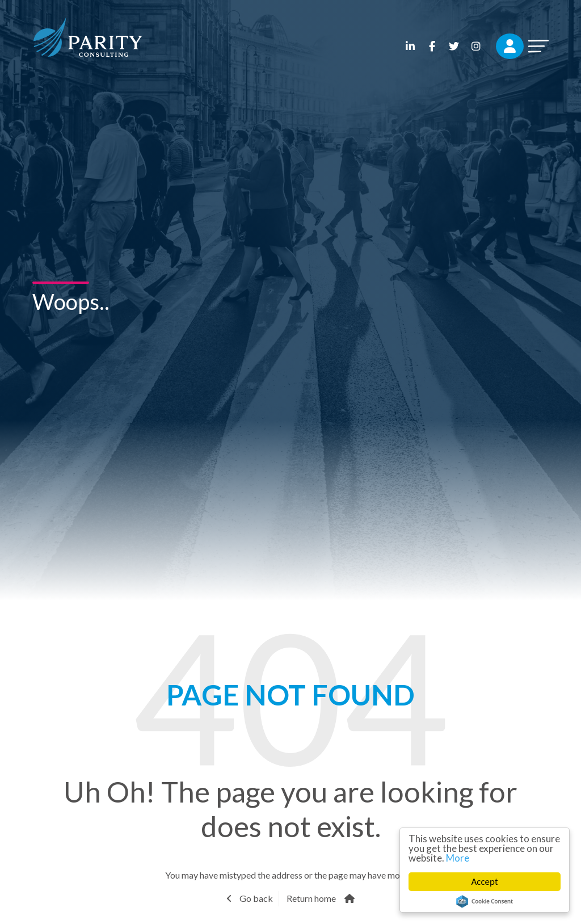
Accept (485, 882)
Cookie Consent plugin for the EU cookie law (485, 901)
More (458, 858)
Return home (311, 898)
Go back (255, 898)
